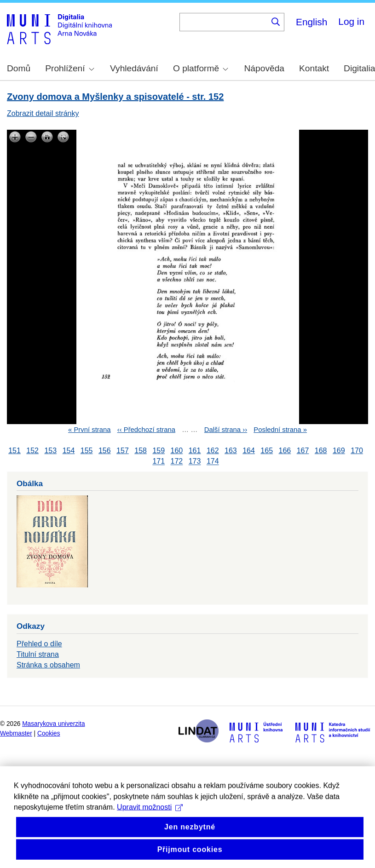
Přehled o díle (39, 644)
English (312, 22)
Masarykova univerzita (53, 724)
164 (249, 451)
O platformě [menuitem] (201, 68)
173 (195, 462)
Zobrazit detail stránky (43, 113)
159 (159, 451)
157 (123, 451)
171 (159, 462)
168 (321, 451)
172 (177, 462)
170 (357, 451)
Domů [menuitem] (19, 68)
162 (213, 451)
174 (213, 462)
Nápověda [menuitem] (264, 68)
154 (69, 451)
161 (195, 451)
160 (177, 451)
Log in (351, 21)
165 (267, 451)
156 (105, 451)
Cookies (49, 733)
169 (339, 451)
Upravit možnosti (150, 819)
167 (303, 451)
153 (50, 451)
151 (14, 451)
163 (231, 451)
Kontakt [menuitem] (314, 68)
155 (87, 451)
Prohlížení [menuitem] (69, 68)
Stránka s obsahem (48, 665)
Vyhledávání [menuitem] (134, 68)
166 (285, 451)
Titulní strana (38, 654)
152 (32, 451)
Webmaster (16, 733)
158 (141, 451)
